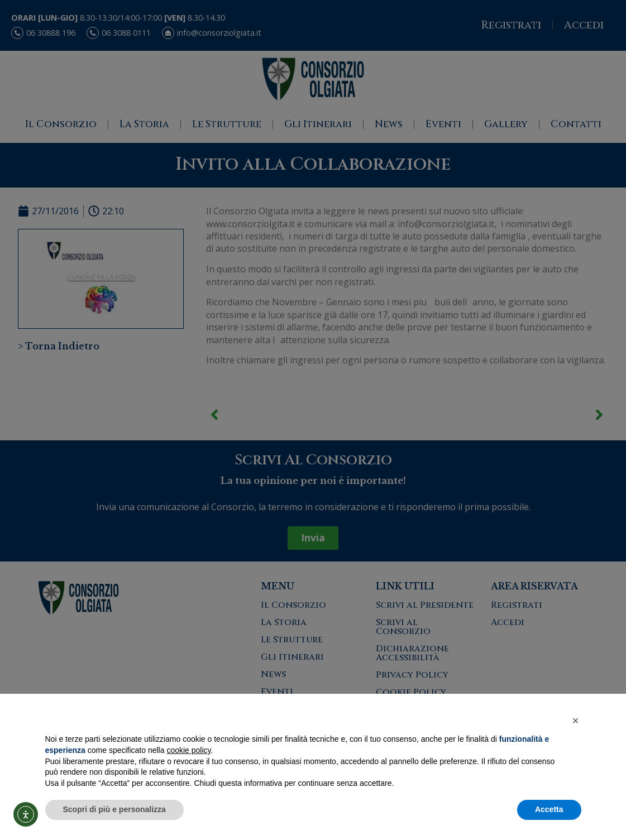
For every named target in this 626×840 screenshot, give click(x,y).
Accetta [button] (549, 809)
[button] (576, 721)
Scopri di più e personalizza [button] (114, 809)
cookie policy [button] (188, 750)
